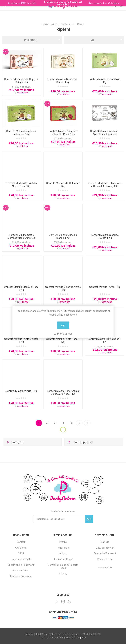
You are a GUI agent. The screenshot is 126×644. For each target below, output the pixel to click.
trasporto (81, 638)
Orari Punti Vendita (21, 559)
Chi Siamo (21, 548)
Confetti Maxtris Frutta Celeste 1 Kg (21, 340)
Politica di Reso (21, 571)
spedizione (23, 93)
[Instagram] (63, 601)
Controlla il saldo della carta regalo (63, 566)
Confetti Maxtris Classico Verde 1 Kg (63, 288)
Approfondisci (63, 334)
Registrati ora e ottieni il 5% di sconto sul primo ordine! (63, 3)
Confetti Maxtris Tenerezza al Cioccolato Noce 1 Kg (63, 392)
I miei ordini (63, 548)
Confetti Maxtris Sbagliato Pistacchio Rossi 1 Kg (63, 133)
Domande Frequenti (105, 553)
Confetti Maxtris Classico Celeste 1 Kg (105, 236)
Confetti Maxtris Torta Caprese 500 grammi (21, 81)
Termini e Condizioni (21, 576)
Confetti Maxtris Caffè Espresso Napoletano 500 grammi (21, 238)
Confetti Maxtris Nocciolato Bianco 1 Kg (63, 81)
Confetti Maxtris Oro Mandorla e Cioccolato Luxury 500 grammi (105, 186)
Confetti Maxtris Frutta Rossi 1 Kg (105, 340)
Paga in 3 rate (105, 559)
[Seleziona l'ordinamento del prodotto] (32, 40)
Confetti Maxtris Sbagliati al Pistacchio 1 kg (21, 133)
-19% (6, 52)
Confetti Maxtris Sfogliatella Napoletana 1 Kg (21, 185)
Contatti (21, 542)
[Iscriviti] (59, 519)
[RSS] (69, 601)
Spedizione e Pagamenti (21, 565)
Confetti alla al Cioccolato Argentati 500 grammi (105, 133)
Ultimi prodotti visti (63, 559)
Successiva (79, 423)
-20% (47, 208)
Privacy (63, 574)
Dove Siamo (105, 568)
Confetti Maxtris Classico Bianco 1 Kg (63, 236)
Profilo (63, 542)
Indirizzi (63, 553)
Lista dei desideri (105, 548)
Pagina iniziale (49, 24)
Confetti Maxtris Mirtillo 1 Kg (21, 391)
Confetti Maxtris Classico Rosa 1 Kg (21, 288)
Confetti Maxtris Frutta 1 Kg (105, 287)
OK (63, 325)
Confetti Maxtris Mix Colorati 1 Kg (63, 185)
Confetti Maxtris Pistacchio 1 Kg (105, 81)
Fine (87, 423)
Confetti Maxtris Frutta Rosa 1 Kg (63, 340)
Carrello (105, 542)
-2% (47, 104)
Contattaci (115, 3)
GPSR (21, 553)
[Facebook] (57, 601)
